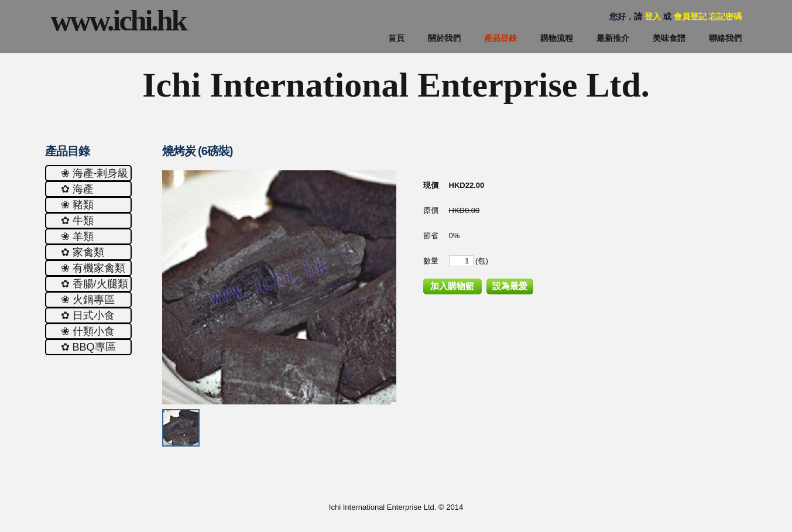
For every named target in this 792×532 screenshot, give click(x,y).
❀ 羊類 (77, 236)
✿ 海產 (77, 189)
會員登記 (690, 16)
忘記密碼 (725, 16)
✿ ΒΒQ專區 (88, 347)
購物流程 (557, 38)
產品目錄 (500, 38)
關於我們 (444, 38)
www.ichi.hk (119, 20)
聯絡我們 (725, 38)
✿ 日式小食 (88, 315)
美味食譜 (669, 38)
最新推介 (613, 38)
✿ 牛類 (77, 221)
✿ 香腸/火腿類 (95, 284)
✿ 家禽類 (83, 252)
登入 (653, 16)
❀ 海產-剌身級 (95, 173)
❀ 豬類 (77, 205)
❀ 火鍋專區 (88, 300)
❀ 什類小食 (88, 331)
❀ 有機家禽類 (93, 268)
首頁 (396, 38)
